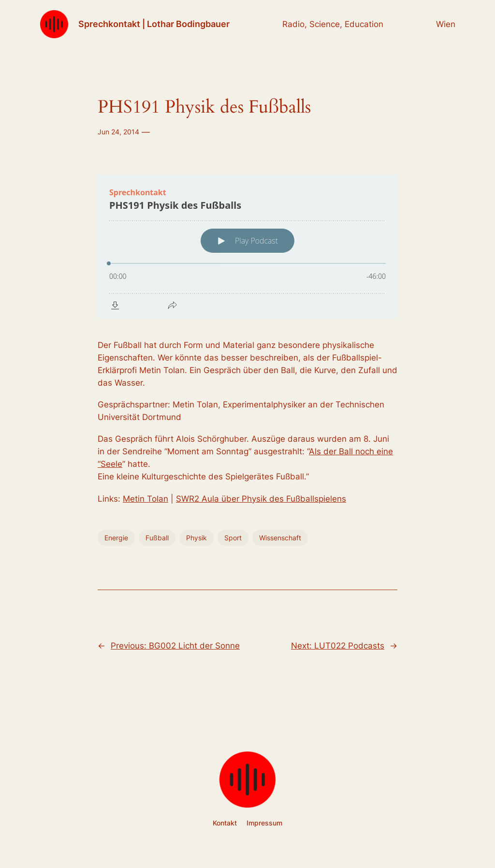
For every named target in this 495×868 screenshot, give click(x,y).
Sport (233, 538)
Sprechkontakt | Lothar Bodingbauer (154, 24)
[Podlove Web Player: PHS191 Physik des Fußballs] (247, 247)
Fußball (157, 538)
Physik (197, 538)
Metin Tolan (146, 499)
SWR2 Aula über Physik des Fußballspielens (261, 499)
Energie (116, 538)
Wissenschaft (280, 538)
